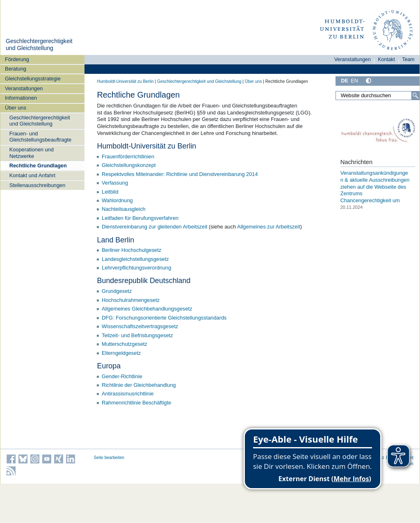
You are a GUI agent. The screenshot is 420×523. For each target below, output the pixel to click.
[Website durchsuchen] (377, 96)
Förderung (17, 59)
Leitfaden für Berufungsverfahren (140, 218)
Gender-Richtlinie (122, 376)
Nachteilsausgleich (124, 209)
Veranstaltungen (24, 88)
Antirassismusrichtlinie (128, 394)
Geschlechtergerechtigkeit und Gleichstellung (39, 45)
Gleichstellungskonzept (129, 165)
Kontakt (386, 59)
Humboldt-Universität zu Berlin (126, 81)
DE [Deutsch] (345, 81)
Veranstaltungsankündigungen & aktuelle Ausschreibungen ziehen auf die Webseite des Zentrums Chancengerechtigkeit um (375, 187)
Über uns (16, 108)
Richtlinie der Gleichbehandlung (139, 385)
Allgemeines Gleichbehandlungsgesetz (147, 309)
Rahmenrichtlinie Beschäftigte (136, 403)
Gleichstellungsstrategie (33, 79)
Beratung (16, 69)
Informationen (21, 98)
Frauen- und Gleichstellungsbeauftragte (41, 137)
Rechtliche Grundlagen (38, 166)
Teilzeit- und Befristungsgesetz (137, 335)
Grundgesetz (117, 291)
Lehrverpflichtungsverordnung (136, 268)
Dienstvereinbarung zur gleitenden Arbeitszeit (155, 227)
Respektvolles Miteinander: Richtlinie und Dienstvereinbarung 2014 (180, 174)
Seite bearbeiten (109, 458)
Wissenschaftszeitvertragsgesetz (140, 326)
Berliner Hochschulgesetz (131, 250)
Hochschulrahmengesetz (131, 300)
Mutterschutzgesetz (124, 344)
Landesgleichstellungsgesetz (135, 259)
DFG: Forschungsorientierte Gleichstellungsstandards (164, 318)
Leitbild (110, 192)
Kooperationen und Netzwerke (32, 153)
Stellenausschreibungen (38, 185)
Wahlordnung (117, 200)
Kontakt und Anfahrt (32, 175)
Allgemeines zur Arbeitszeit (269, 227)
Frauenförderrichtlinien (128, 156)
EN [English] (354, 81)
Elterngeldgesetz (121, 353)
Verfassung (115, 183)
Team (409, 59)
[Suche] (415, 96)
